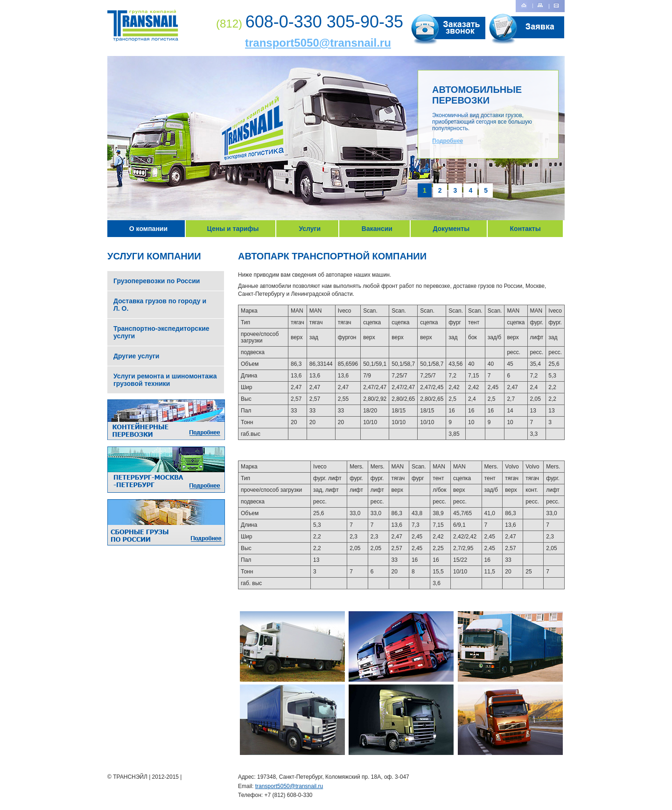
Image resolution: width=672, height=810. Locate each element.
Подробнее (448, 141)
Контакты (525, 229)
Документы (451, 229)
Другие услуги (136, 356)
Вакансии (377, 229)
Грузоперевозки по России (157, 281)
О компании (148, 229)
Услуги (310, 229)
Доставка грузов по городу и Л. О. (160, 305)
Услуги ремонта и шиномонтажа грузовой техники (165, 380)
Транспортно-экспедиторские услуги (161, 332)
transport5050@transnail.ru (318, 43)
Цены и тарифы (233, 229)
